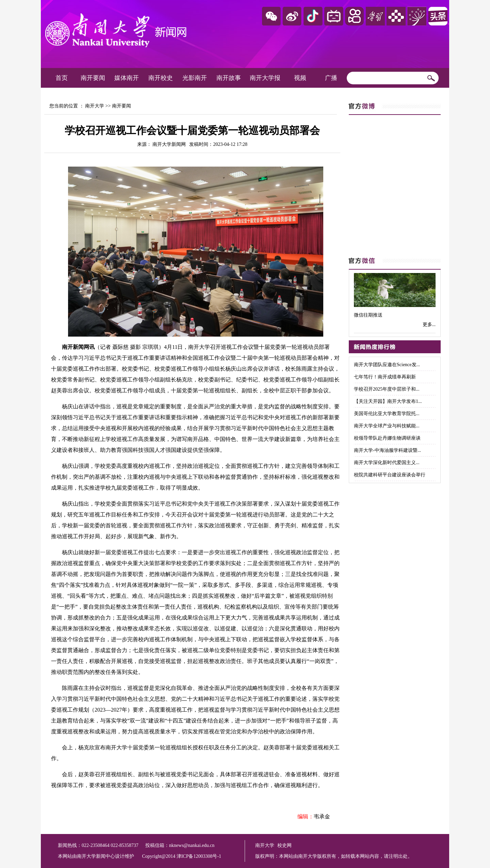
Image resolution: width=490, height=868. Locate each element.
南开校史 (161, 78)
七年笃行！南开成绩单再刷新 (385, 377)
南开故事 (229, 78)
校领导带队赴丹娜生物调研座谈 (387, 438)
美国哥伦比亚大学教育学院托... (387, 414)
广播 (331, 78)
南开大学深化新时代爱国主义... (387, 463)
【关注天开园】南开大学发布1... (388, 401)
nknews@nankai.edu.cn (192, 845)
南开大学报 (265, 78)
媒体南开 (127, 78)
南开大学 (95, 106)
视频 (300, 78)
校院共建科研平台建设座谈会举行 (390, 475)
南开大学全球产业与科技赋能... (387, 426)
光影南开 (195, 78)
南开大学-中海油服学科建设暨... (387, 450)
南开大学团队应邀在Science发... (387, 365)
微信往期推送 (368, 315)
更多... (429, 325)
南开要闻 (93, 78)
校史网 (284, 845)
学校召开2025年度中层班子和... (387, 389)
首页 (62, 78)
